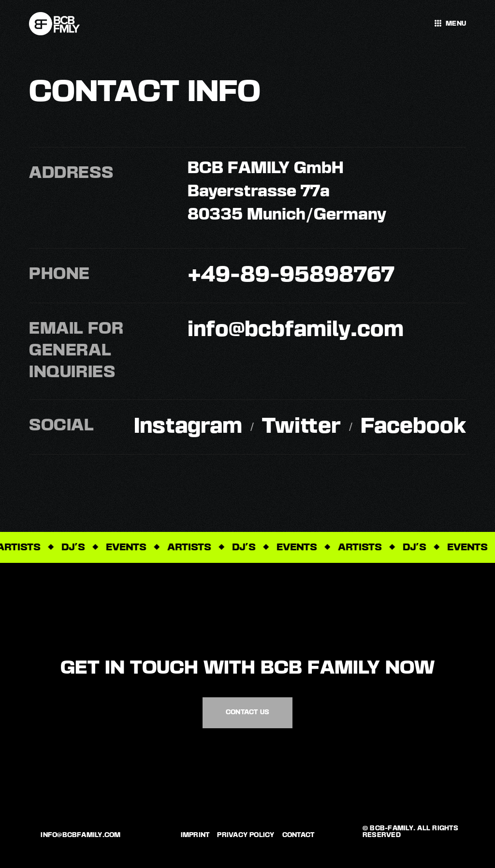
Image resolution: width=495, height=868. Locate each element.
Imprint (195, 835)
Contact (298, 835)
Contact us (247, 712)
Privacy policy (246, 835)
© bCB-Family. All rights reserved (410, 832)
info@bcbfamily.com (80, 835)
